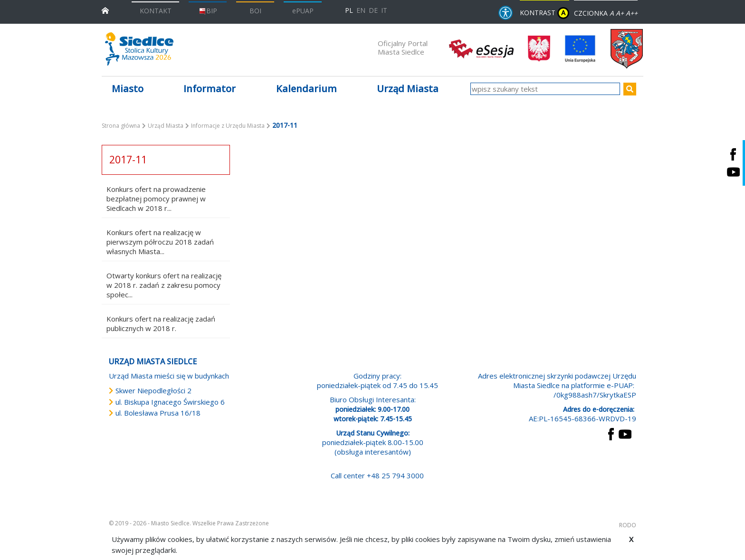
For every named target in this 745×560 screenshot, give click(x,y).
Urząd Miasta (166, 126)
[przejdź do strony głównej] (105, 10)
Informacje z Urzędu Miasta (228, 126)
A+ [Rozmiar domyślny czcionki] (620, 13)
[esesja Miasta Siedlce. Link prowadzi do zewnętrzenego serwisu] (481, 48)
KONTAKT (156, 11)
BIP (208, 11)
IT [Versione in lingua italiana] (384, 10)
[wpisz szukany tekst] (545, 89)
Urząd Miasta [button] (408, 89)
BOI (255, 11)
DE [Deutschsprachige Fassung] (373, 10)
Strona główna (121, 126)
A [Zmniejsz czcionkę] (612, 13)
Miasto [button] (128, 89)
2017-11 (128, 160)
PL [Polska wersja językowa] (349, 10)
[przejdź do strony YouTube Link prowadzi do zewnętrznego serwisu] (625, 433)
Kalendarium (306, 89)
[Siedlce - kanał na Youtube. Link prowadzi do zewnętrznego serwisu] (733, 172)
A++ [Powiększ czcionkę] (632, 13)
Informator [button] (210, 89)
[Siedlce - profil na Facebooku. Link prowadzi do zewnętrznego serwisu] (733, 154)
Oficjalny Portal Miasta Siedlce (403, 47)
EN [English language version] (361, 10)
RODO (628, 525)
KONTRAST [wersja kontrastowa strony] (544, 13)
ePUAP (303, 11)
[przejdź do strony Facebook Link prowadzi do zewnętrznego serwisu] (611, 433)
